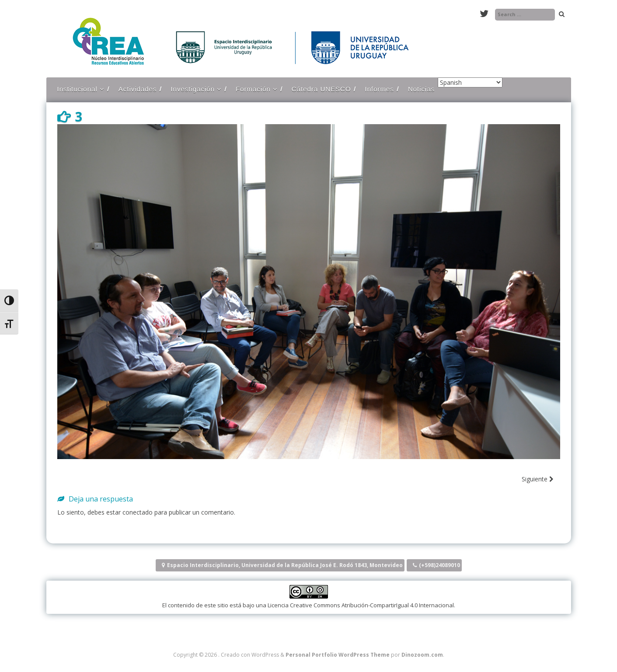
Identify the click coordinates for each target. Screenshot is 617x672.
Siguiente (538, 479)
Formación (253, 89)
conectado (138, 512)
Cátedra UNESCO (321, 89)
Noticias (421, 89)
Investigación (193, 89)
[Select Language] (470, 82)
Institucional (77, 89)
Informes (380, 89)
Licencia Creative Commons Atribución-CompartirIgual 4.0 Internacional (361, 605)
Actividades (138, 89)
